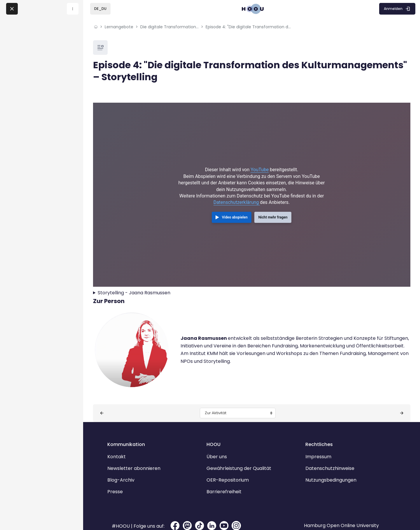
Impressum (314, 441)
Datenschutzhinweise (326, 453)
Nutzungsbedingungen (327, 465)
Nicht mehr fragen (273, 210)
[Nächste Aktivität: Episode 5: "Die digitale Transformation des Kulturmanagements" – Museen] (388, 398)
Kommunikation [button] (138, 429)
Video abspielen (235, 210)
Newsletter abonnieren (146, 453)
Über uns (221, 441)
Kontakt (129, 441)
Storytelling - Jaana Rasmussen (148, 278)
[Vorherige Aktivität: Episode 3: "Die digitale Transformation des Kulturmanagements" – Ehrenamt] (115, 398)
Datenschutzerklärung (237, 195)
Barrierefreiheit (228, 476)
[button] (100, 9)
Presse (127, 476)
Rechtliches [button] (315, 429)
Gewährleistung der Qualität (243, 453)
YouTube (260, 162)
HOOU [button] (218, 429)
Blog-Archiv (133, 465)
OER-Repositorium (232, 465)
